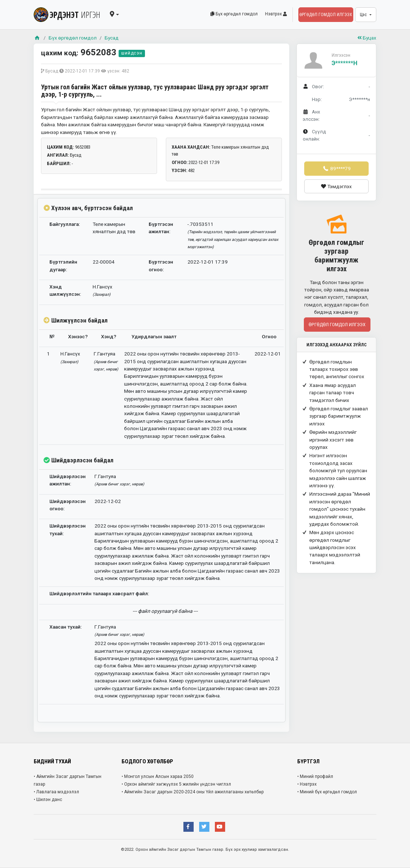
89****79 (336, 168)
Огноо (269, 336)
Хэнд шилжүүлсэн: (65, 290)
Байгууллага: (65, 224)
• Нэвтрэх (307, 784)
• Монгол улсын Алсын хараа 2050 (158, 776)
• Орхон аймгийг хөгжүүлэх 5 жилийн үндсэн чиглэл (176, 784)
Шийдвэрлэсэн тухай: (68, 529)
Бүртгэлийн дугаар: (63, 265)
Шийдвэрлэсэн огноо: (68, 505)
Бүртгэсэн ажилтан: (161, 228)
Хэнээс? (78, 336)
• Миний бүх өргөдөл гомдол (327, 792)
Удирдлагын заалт (154, 336)
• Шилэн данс (48, 800)
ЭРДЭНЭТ (67, 15)
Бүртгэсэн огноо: (161, 265)
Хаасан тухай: (66, 627)
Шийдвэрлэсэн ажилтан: (68, 480)
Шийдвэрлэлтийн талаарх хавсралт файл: (99, 593)
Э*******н (344, 63)
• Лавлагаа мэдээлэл (56, 792)
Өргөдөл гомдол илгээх (326, 15)
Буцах (367, 38)
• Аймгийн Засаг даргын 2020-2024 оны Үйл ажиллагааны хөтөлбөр (193, 792)
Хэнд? (109, 336)
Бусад (112, 38)
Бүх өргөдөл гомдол (234, 14)
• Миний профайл (315, 776)
